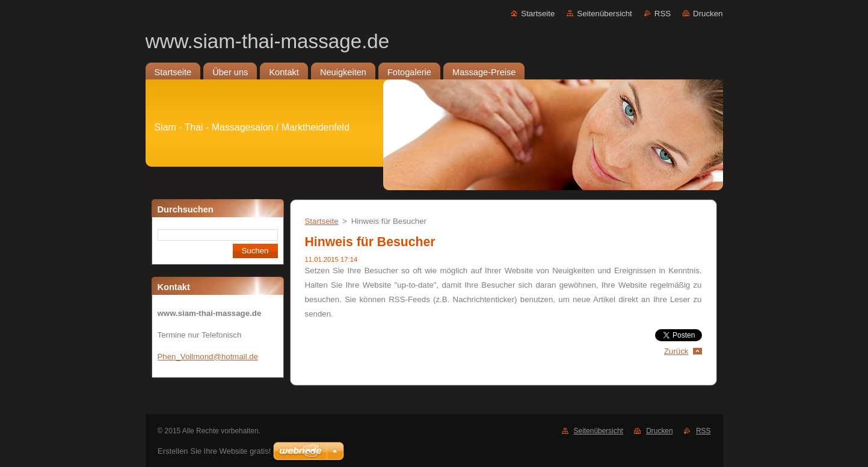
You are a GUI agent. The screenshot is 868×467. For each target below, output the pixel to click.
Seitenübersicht (604, 14)
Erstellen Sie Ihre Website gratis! (214, 451)
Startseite (538, 14)
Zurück (676, 351)
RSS (663, 14)
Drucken (708, 14)
